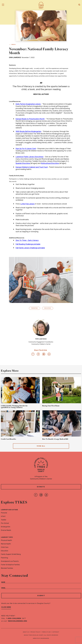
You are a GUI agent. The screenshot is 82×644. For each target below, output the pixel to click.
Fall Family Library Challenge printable (30, 248)
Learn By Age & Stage (9, 510)
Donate (41, 487)
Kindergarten (6, 527)
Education (48, 308)
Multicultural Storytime (50, 163)
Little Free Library (28, 204)
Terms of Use (46, 632)
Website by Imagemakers (41, 638)
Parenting (34, 308)
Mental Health (6, 544)
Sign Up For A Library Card (26, 149)
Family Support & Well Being (11, 554)
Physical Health (6, 540)
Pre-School (5, 523)
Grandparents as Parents (10, 561)
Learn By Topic (7, 537)
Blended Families (7, 568)
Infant (3, 516)
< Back (13, 44)
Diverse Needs (6, 530)
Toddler (4, 520)
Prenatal (4, 513)
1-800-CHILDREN (14, 618)
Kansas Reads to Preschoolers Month (30, 119)
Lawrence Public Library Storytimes (29, 157)
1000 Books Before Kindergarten (28, 131)
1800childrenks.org (17, 621)
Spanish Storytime (23, 163)
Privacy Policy (35, 632)
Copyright (56, 632)
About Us (26, 632)
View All (41, 446)
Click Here (6, 607)
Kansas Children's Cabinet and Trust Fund (32, 167)
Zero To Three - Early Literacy (27, 240)
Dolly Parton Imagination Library (28, 104)
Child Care (5, 547)
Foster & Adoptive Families (10, 565)
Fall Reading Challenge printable (28, 244)
